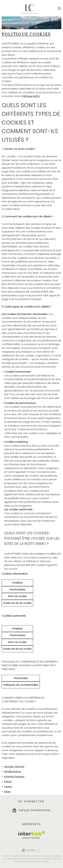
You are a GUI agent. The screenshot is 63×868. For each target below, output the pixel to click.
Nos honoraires (11, 859)
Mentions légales (42, 859)
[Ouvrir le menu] (59, 8)
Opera (8, 786)
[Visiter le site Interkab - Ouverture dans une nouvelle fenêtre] (32, 835)
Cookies (45, 862)
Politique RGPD (31, 96)
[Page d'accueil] (29, 8)
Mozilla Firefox (13, 771)
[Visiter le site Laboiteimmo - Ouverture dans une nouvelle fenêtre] (32, 850)
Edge (7, 791)
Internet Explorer (14, 776)
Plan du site (26, 859)
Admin (56, 859)
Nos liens (19, 861)
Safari (8, 781)
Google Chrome (14, 766)
